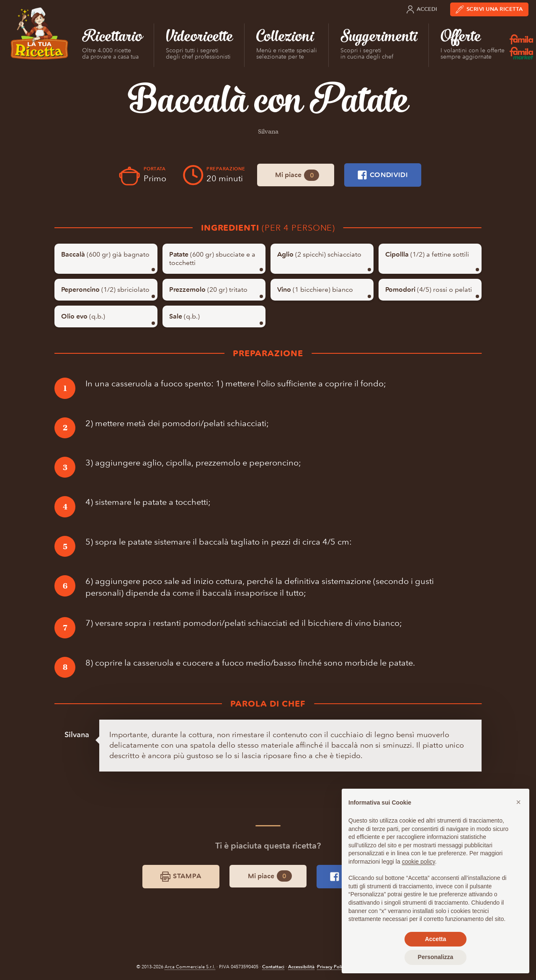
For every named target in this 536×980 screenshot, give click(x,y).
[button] (518, 802)
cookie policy (419, 862)
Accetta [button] (436, 939)
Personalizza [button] (436, 957)
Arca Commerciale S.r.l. (190, 967)
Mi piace (297, 175)
